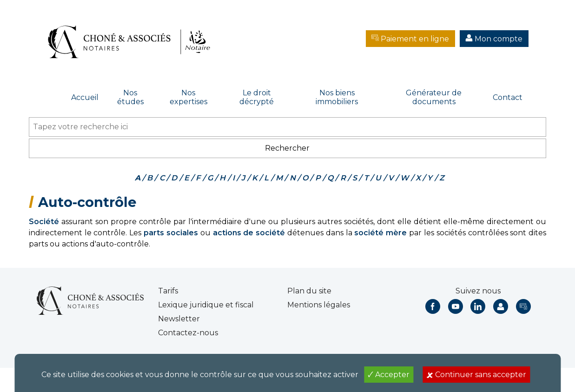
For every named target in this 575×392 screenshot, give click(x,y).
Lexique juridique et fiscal (206, 305)
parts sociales (171, 233)
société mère (380, 233)
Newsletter (179, 319)
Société (44, 222)
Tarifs (168, 291)
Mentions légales (319, 305)
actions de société (249, 233)
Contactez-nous (188, 333)
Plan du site (309, 291)
